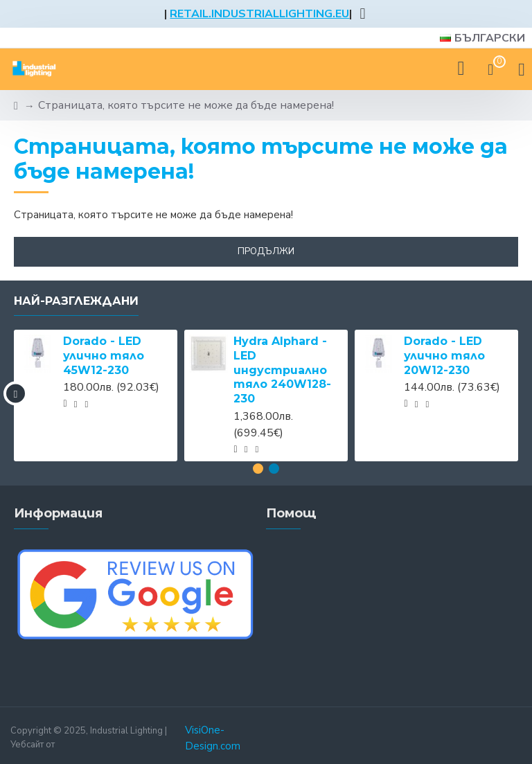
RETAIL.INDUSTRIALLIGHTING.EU (259, 14)
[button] (16, 394)
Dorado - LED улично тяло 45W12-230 (104, 356)
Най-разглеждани (76, 301)
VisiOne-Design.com (213, 738)
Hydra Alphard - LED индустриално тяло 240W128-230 (282, 370)
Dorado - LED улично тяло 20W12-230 (444, 356)
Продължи (266, 251)
